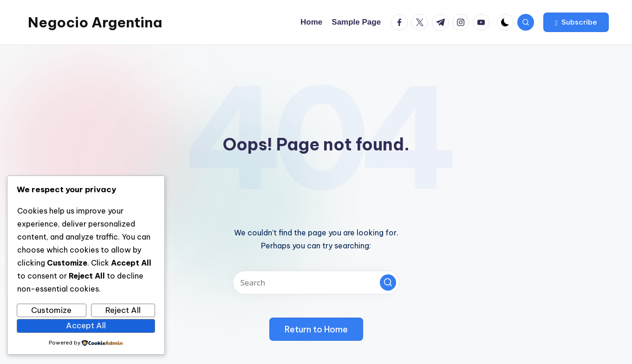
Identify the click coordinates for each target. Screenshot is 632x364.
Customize (51, 310)
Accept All (86, 325)
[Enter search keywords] (316, 283)
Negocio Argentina (95, 22)
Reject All (123, 310)
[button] (576, 22)
